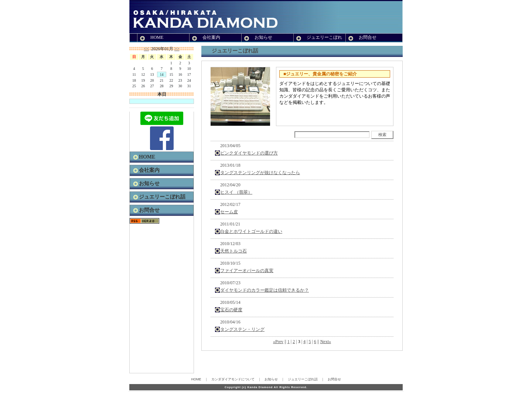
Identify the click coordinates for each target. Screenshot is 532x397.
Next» (326, 342)
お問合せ (368, 37)
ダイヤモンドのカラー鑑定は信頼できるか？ (265, 290)
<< (146, 49)
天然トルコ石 (233, 251)
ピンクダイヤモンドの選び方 (249, 153)
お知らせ (263, 37)
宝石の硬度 (231, 310)
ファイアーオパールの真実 (247, 271)
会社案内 (211, 37)
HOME (157, 37)
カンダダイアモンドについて (233, 379)
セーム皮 (229, 212)
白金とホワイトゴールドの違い (251, 231)
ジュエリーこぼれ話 (162, 197)
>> (177, 49)
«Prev (278, 342)
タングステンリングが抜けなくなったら (260, 173)
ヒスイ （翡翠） (236, 192)
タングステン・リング (242, 329)
